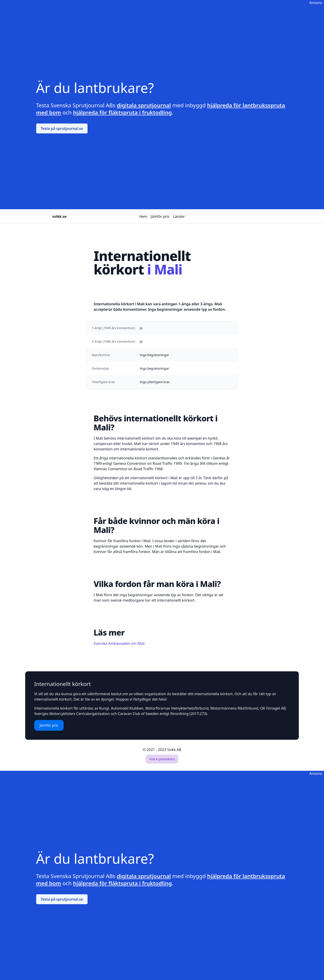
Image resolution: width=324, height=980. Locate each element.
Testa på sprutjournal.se (62, 128)
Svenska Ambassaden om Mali (119, 643)
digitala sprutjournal (144, 105)
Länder (179, 216)
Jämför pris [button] (49, 725)
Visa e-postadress (162, 759)
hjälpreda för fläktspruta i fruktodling (123, 112)
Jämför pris (160, 216)
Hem (143, 216)
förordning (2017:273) (189, 714)
